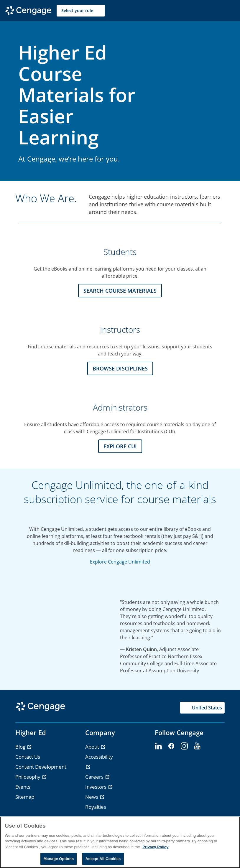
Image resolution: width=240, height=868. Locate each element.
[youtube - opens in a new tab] (197, 746)
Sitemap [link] (25, 797)
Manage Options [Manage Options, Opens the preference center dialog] (59, 859)
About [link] (93, 747)
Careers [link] (95, 777)
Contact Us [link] (28, 757)
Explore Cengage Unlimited (120, 562)
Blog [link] (21, 747)
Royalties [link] (96, 807)
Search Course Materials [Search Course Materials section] (120, 291)
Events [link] (23, 787)
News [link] (92, 797)
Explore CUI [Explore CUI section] (120, 446)
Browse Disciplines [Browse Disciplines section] (120, 368)
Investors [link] (96, 787)
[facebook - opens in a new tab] (171, 746)
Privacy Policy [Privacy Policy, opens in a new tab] (155, 847)
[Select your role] (81, 11)
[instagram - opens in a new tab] (184, 746)
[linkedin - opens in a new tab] (158, 746)
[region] (120, 842)
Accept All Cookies (103, 859)
